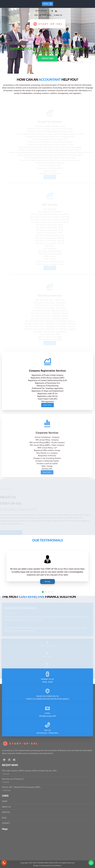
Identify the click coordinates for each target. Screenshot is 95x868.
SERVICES (6, 812)
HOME (5, 801)
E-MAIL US (58, 15)
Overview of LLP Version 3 (13, 779)
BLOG (4, 818)
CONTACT (6, 823)
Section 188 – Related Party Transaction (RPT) (21, 787)
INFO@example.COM (47, 716)
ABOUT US (6, 807)
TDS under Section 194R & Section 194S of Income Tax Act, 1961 (29, 771)
